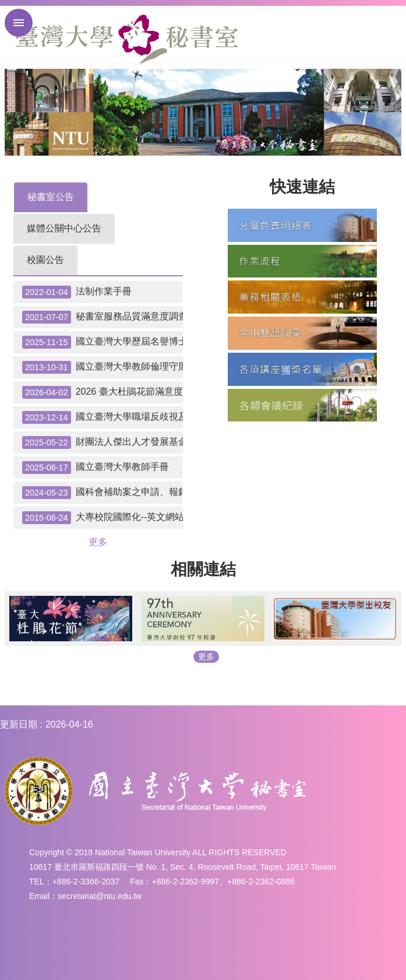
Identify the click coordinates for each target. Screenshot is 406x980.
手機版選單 (19, 23)
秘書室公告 (51, 197)
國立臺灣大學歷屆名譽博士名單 (103, 342)
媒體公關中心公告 (64, 228)
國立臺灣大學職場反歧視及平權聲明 (103, 417)
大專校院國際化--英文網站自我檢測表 (103, 518)
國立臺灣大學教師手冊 (96, 468)
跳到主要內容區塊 (6, 6)
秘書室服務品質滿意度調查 (103, 317)
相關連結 (203, 569)
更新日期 (19, 724)
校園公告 (45, 260)
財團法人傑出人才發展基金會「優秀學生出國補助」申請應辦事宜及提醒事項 (103, 442)
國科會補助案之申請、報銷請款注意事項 (103, 493)
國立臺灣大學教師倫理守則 (103, 367)
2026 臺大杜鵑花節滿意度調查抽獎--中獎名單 (103, 392)
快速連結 (302, 187)
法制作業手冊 (77, 292)
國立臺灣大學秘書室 (127, 39)
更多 (98, 542)
